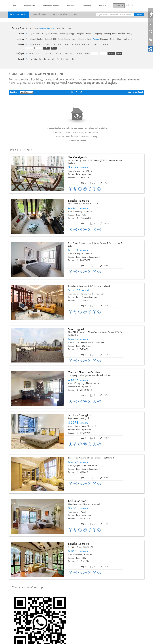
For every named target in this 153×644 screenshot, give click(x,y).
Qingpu (72, 34)
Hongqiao (104, 39)
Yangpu (89, 34)
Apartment (34, 28)
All (27, 28)
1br (31, 59)
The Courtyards (78, 157)
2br (35, 59)
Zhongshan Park (85, 39)
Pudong (54, 34)
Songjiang (98, 34)
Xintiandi (48, 39)
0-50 (31, 54)
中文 (128, 5)
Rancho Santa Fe (79, 201)
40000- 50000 (93, 45)
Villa (59, 28)
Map (76, 15)
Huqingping (128, 39)
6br (54, 59)
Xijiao (119, 39)
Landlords (87, 6)
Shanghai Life (29, 6)
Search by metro (40, 15)
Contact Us (119, 6)
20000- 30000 (64, 45)
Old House (66, 28)
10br (72, 59)
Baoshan (122, 34)
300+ (86, 54)
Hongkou (81, 34)
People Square (64, 39)
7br (58, 59)
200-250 (68, 54)
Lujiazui (33, 39)
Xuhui (38, 34)
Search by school (61, 15)
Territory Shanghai (80, 415)
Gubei (113, 39)
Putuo (114, 34)
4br (45, 59)
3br (40, 59)
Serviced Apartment (47, 28)
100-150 (48, 54)
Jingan (32, 34)
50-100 (39, 54)
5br (49, 59)
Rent (15, 6)
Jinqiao (40, 39)
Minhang (107, 34)
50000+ (105, 45)
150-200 (58, 54)
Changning (63, 34)
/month (78, 168)
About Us (102, 6)
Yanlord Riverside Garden (84, 373)
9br (67, 59)
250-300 (78, 54)
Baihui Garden (77, 501)
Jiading (130, 34)
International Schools (51, 6)
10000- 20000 (49, 45)
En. (132, 5)
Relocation (71, 6)
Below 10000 (35, 45)
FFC (55, 39)
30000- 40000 (78, 45)
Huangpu (46, 34)
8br (63, 59)
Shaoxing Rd (76, 329)
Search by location (18, 15)
